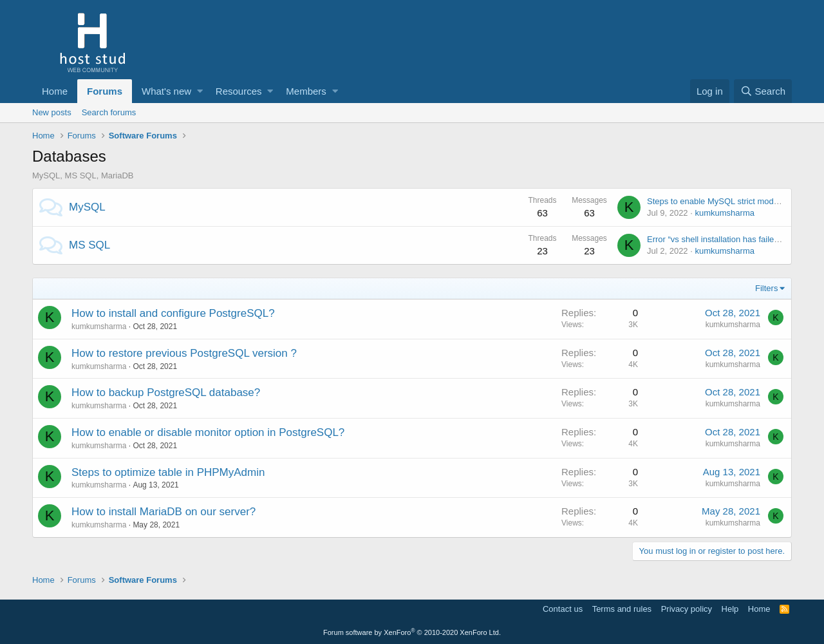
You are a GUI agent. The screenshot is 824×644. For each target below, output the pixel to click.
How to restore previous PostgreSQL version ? (184, 353)
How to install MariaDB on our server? (164, 512)
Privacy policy (687, 609)
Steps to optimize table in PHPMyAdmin (168, 472)
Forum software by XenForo (412, 632)
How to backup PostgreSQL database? (166, 393)
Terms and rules (622, 609)
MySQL (87, 207)
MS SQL (89, 245)
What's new (166, 91)
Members (306, 91)
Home (55, 91)
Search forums (109, 112)
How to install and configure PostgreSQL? (173, 313)
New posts (52, 112)
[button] (200, 91)
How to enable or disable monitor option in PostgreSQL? (208, 432)
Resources (239, 91)
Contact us (563, 609)
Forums (105, 91)
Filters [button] (766, 288)
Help (730, 609)
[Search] (763, 91)
